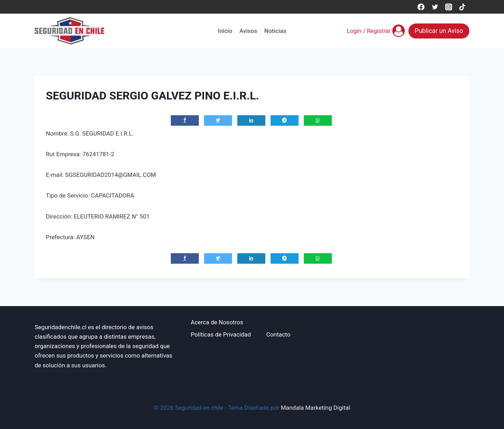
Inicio (225, 31)
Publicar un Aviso (439, 31)
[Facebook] (421, 7)
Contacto (278, 334)
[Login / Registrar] (376, 31)
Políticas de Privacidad (221, 334)
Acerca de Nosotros (217, 322)
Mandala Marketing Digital (315, 408)
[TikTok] (463, 7)
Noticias (275, 31)
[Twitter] (435, 7)
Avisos (248, 31)
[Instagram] (449, 7)
